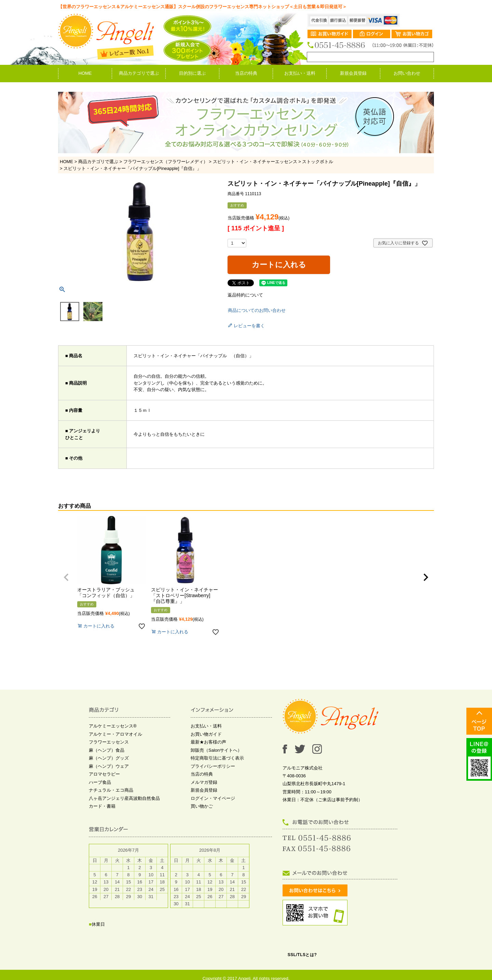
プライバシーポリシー (213, 766)
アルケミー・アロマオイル (115, 734)
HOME (85, 73)
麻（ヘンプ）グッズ (109, 758)
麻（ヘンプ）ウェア (109, 766)
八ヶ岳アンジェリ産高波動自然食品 (124, 798)
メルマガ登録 (204, 782)
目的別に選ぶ (192, 73)
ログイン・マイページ (213, 798)
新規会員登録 (353, 73)
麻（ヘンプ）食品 (107, 750)
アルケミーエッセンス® (113, 726)
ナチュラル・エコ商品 (111, 790)
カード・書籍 (102, 806)
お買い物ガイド (206, 734)
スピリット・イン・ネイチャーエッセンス (255, 162)
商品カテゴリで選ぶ (139, 73)
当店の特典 (246, 73)
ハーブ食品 (100, 782)
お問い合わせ (407, 73)
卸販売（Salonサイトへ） (216, 750)
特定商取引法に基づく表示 (217, 758)
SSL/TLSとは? (302, 955)
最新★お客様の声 (208, 742)
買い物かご (202, 806)
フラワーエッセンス (109, 742)
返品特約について (245, 295)
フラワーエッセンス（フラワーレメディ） (166, 162)
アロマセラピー (104, 774)
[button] (66, 577)
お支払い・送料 (300, 73)
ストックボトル (318, 162)
